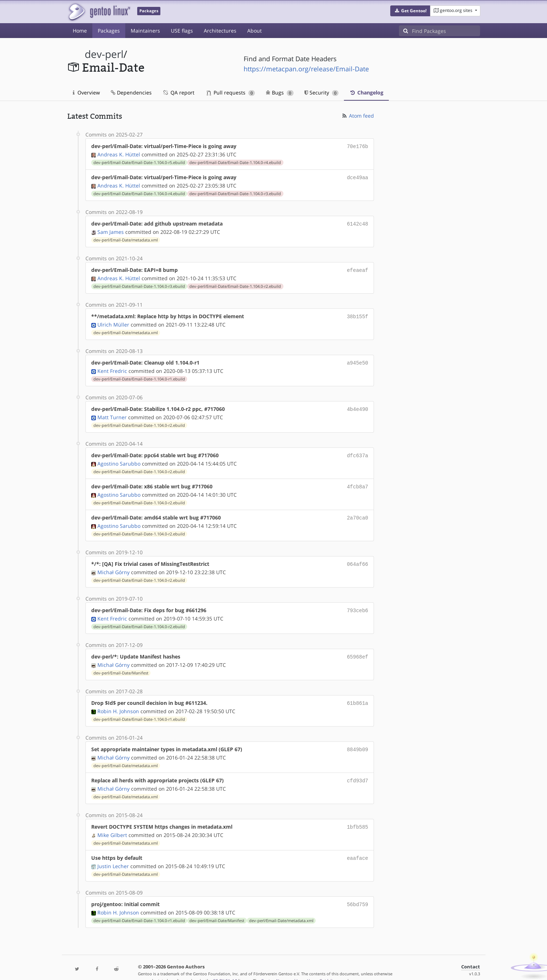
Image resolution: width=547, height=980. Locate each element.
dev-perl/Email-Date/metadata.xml (126, 238)
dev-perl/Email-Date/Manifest (121, 664)
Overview (86, 92)
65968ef (357, 648)
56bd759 (357, 891)
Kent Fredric (112, 367)
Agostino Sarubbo (119, 458)
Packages (109, 31)
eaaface (357, 846)
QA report (178, 92)
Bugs (280, 92)
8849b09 (357, 739)
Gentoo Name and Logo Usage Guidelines (300, 967)
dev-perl (104, 54)
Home (80, 31)
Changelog (366, 92)
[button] (410, 11)
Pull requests (231, 92)
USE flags (182, 31)
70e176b (357, 146)
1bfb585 (357, 815)
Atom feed (357, 116)
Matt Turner (112, 412)
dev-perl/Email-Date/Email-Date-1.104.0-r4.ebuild (235, 162)
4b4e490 (357, 405)
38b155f (357, 313)
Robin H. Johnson (118, 701)
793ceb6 (357, 602)
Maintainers (145, 31)
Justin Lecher (113, 853)
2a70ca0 (357, 511)
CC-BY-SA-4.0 (225, 967)
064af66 (357, 557)
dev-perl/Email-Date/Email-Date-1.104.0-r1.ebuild (139, 375)
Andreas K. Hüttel (119, 154)
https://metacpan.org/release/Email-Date (306, 69)
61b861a (357, 693)
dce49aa (357, 176)
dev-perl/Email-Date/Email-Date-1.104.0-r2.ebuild (235, 283)
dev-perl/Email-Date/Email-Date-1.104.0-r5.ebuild (139, 162)
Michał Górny (113, 564)
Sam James (111, 230)
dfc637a (357, 450)
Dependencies (131, 92)
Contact (471, 953)
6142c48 (357, 222)
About (254, 31)
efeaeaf (357, 268)
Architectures (220, 31)
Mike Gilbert (112, 823)
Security (322, 92)
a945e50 (357, 359)
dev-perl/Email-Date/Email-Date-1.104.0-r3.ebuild (235, 192)
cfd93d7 (357, 769)
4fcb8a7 (357, 481)
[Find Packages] (446, 31)
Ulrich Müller (113, 321)
